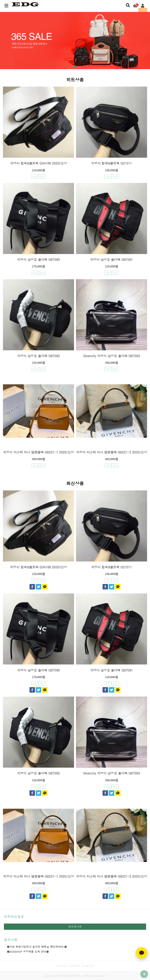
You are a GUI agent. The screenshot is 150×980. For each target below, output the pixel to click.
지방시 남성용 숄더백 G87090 (39, 260)
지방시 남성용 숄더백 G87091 (112, 260)
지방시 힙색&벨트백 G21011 (112, 163)
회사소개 (61, 966)
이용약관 (89, 966)
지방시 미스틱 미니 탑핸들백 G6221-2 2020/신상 (112, 452)
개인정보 (75, 966)
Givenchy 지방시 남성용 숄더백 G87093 (112, 356)
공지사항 (11, 940)
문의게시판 (75, 927)
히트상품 (75, 80)
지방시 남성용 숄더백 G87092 (39, 356)
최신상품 (75, 484)
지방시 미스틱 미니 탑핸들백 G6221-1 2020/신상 (39, 452)
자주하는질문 (14, 917)
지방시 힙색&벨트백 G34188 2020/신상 (38, 163)
